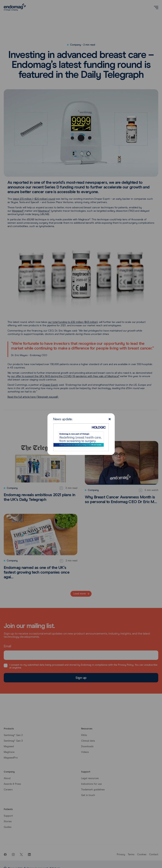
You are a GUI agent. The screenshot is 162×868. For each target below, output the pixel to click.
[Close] (110, 419)
